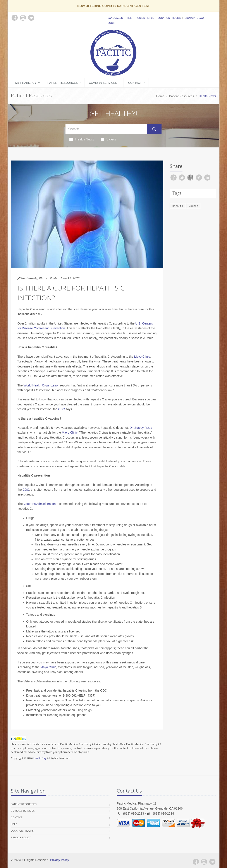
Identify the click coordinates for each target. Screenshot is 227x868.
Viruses (193, 206)
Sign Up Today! (194, 18)
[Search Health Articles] (106, 129)
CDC (62, 409)
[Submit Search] (154, 129)
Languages (115, 18)
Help (130, 18)
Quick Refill (145, 18)
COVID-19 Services (103, 83)
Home (160, 96)
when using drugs (80, 710)
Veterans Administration (39, 504)
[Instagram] (204, 862)
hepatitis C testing (75, 690)
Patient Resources (63, 83)
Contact (135, 83)
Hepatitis (178, 206)
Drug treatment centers (42, 695)
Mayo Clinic (142, 357)
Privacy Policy (21, 837)
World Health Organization (41, 385)
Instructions (34, 715)
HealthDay (40, 758)
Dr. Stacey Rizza (141, 428)
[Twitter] (212, 862)
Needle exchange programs (45, 700)
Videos (109, 139)
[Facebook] (196, 862)
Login (112, 23)
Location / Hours (169, 18)
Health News (82, 139)
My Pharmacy (26, 83)
